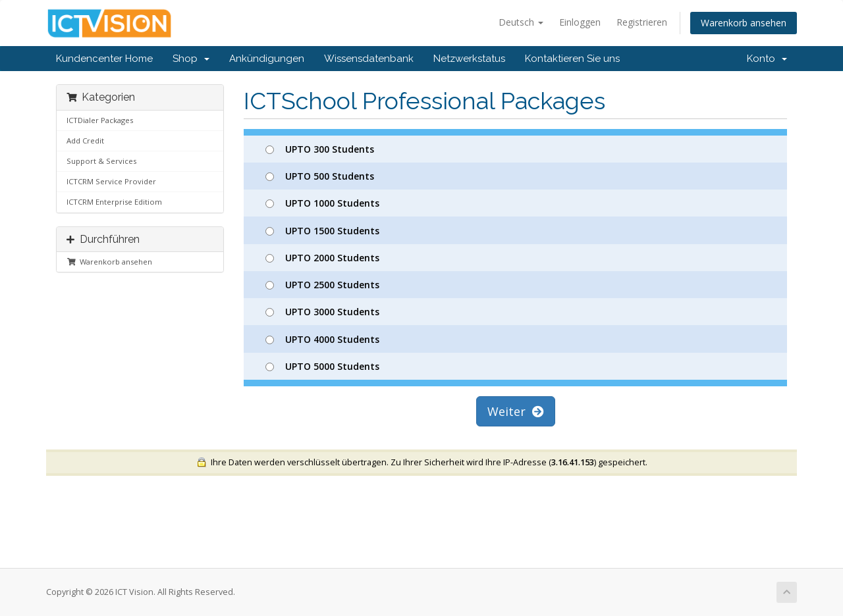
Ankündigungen (267, 59)
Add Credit (85, 141)
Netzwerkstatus (469, 59)
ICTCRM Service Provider (111, 181)
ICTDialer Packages (100, 120)
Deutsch (521, 22)
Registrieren (642, 22)
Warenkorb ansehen (744, 23)
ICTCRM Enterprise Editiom (114, 202)
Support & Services (101, 161)
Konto (767, 59)
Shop (191, 59)
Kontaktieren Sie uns (572, 59)
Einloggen (580, 22)
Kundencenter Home (104, 59)
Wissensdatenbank (369, 59)
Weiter (516, 411)
